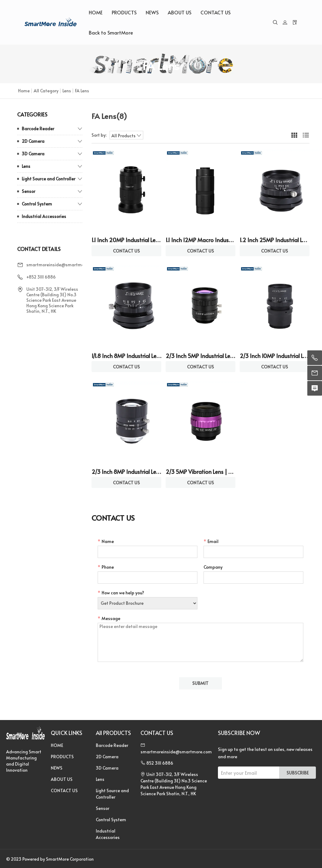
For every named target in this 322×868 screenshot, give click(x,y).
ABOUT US (180, 12)
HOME (96, 12)
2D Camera (33, 141)
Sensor (28, 191)
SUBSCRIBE (298, 773)
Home (24, 91)
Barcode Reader (38, 129)
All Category (46, 91)
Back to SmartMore (111, 32)
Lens (67, 91)
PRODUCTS (124, 12)
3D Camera (33, 154)
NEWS (152, 12)
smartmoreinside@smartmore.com (62, 265)
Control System (37, 204)
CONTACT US (215, 12)
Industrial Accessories (44, 216)
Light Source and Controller (49, 179)
